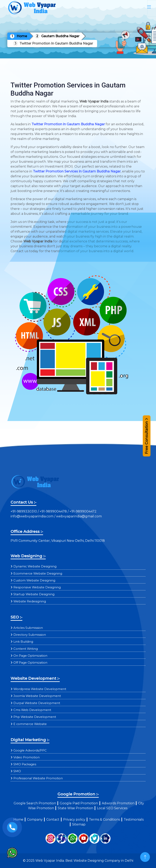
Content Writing (26, 649)
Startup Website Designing (34, 594)
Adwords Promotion (118, 803)
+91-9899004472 (83, 511)
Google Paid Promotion (79, 803)
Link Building (23, 642)
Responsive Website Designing (37, 587)
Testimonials (134, 819)
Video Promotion (27, 757)
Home (22, 36)
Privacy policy (74, 819)
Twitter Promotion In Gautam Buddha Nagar (56, 43)
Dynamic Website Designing (35, 566)
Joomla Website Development (37, 696)
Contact (53, 819)
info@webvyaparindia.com (32, 516)
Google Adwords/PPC (30, 750)
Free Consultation (147, 438)
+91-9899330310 (24, 511)
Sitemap (79, 824)
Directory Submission (30, 635)
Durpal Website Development (37, 703)
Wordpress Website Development (40, 689)
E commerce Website (30, 724)
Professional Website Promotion (38, 778)
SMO (17, 771)
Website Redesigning (30, 601)
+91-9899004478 (54, 511)
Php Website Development (35, 717)
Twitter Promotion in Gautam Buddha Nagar (68, 124)
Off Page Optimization (30, 663)
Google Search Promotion (35, 803)
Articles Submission (28, 628)
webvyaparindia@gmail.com (79, 516)
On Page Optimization (30, 656)
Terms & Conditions (105, 819)
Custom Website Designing (34, 580)
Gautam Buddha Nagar (60, 36)
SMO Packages (25, 764)
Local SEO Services (112, 808)
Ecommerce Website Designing (38, 574)
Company (35, 819)
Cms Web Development (32, 710)
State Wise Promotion (75, 808)
